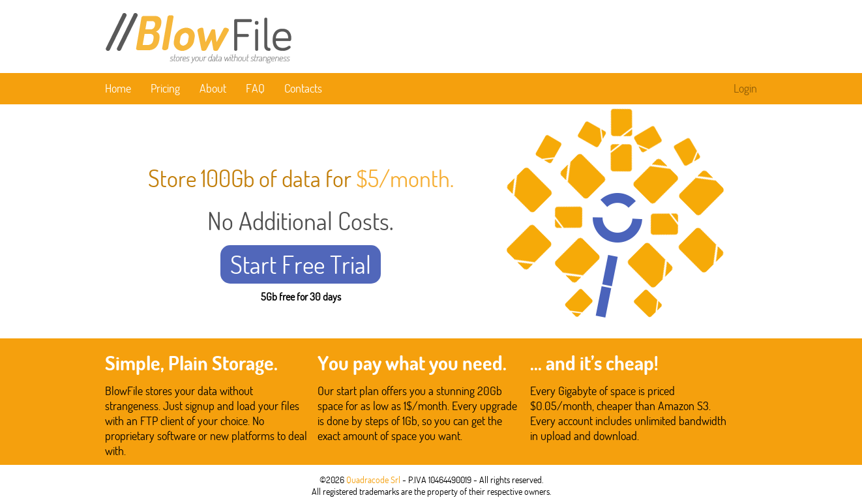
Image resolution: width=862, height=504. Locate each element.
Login (745, 88)
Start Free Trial (301, 264)
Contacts (303, 88)
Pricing (165, 88)
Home (118, 88)
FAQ (255, 88)
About (213, 88)
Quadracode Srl (373, 480)
